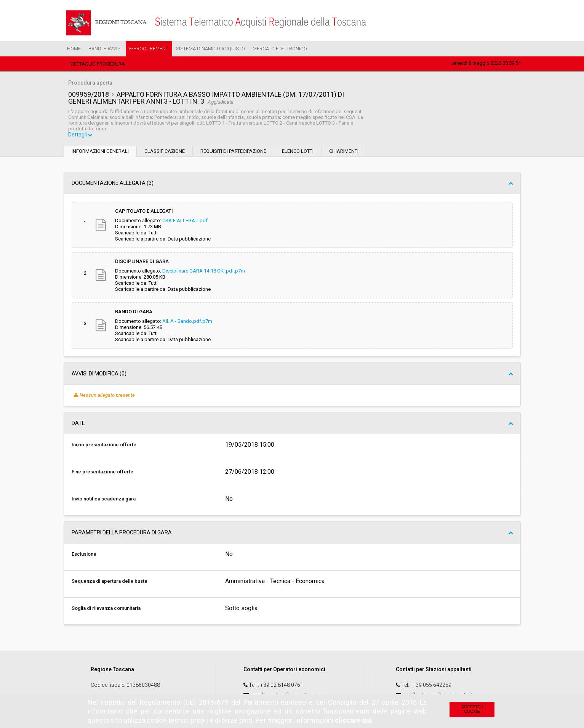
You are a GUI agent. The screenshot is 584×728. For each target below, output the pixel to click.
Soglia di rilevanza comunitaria (106, 609)
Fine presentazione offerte (102, 472)
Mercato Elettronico (280, 49)
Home (74, 49)
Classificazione (165, 152)
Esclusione (84, 555)
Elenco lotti (298, 152)
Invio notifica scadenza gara (104, 499)
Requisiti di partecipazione (233, 152)
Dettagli (81, 136)
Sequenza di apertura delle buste (110, 582)
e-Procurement (149, 49)
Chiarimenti (344, 152)
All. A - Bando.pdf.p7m (187, 322)
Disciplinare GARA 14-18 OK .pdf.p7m (204, 272)
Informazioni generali (100, 152)
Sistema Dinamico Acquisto (210, 49)
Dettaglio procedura (98, 64)
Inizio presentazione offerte (104, 445)
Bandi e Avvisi (105, 49)
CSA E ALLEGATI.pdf (185, 221)
